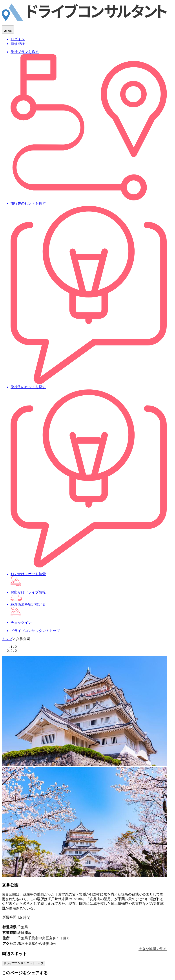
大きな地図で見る (153, 949)
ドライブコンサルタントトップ (24, 963)
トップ (7, 639)
